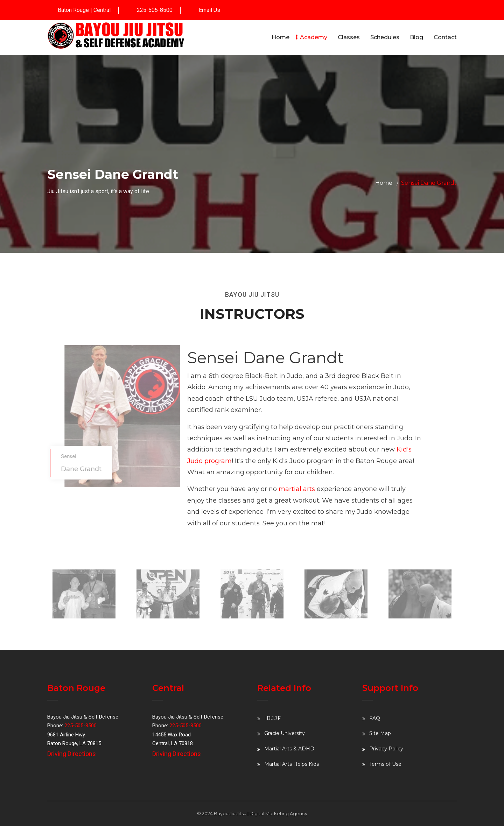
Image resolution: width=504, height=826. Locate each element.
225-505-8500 (155, 10)
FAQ (375, 718)
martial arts (297, 489)
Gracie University (285, 733)
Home (384, 183)
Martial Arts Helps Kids (292, 764)
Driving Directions (72, 754)
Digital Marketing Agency (278, 813)
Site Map (380, 733)
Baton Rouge (73, 10)
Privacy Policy (386, 749)
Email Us (209, 10)
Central (102, 10)
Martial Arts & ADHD (289, 749)
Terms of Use (385, 764)
